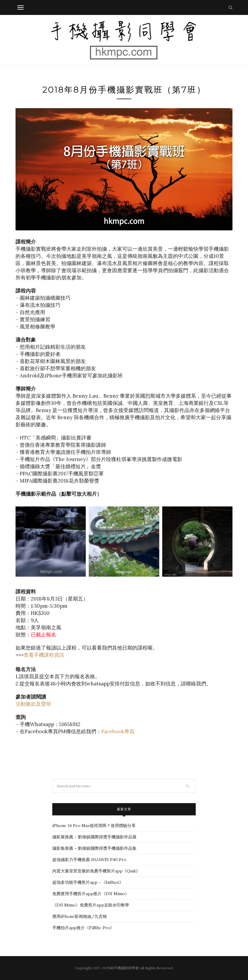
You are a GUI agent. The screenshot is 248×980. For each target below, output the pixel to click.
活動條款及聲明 (33, 704)
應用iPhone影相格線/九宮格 (80, 916)
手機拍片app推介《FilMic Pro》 (83, 928)
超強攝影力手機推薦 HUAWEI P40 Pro (89, 860)
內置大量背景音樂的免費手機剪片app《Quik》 (96, 871)
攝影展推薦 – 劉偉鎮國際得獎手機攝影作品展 (94, 837)
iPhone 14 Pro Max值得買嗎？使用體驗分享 (94, 826)
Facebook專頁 (118, 731)
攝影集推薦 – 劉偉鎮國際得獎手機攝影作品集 (94, 848)
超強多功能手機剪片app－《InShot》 (88, 882)
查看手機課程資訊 (44, 655)
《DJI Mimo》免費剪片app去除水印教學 (91, 905)
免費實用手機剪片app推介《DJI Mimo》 (91, 894)
